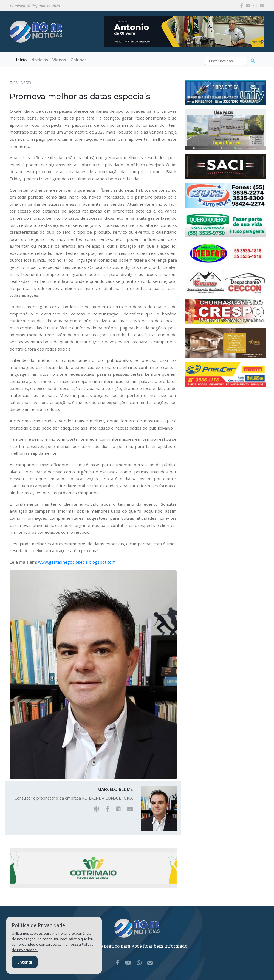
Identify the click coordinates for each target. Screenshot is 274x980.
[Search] (226, 61)
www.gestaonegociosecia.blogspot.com (77, 562)
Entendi (25, 962)
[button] (40, 60)
